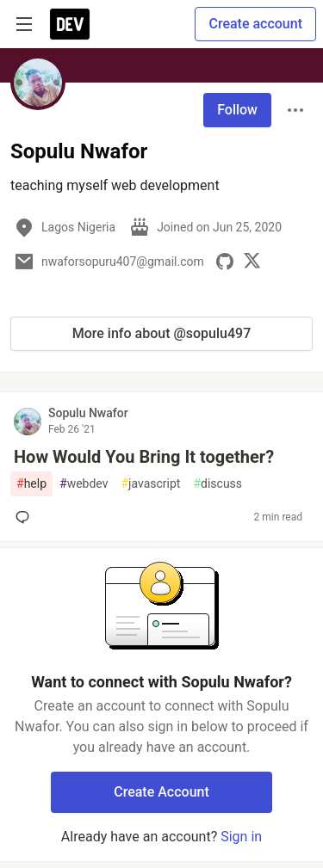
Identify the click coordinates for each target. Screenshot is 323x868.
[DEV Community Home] (70, 24)
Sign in (241, 837)
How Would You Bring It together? (144, 457)
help (31, 484)
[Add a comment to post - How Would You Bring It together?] (26, 517)
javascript (150, 484)
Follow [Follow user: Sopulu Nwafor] (237, 110)
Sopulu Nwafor (88, 413)
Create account (255, 24)
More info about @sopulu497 (162, 333)
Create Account (161, 792)
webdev (84, 484)
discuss (217, 484)
